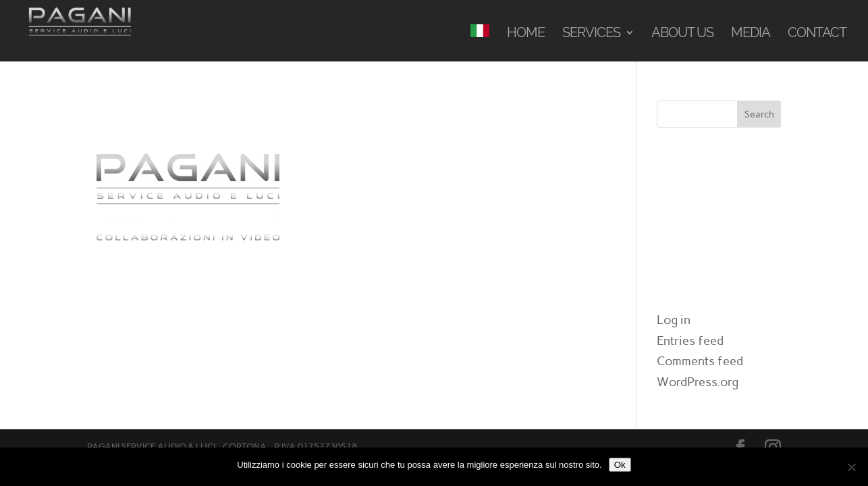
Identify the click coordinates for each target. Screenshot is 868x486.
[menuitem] (480, 43)
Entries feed (690, 341)
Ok (620, 465)
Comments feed (700, 361)
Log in (674, 320)
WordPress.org (698, 382)
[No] (851, 467)
